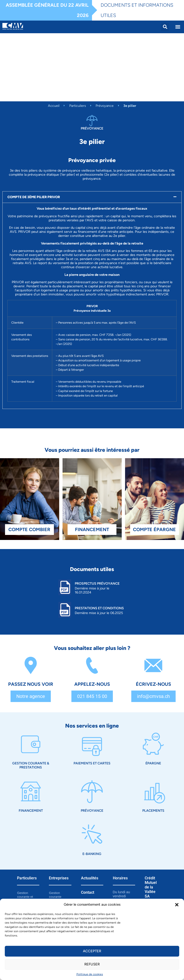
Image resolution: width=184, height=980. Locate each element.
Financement (31, 811)
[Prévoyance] (92, 792)
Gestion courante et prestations (25, 897)
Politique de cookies (90, 974)
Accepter (92, 951)
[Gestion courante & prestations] (31, 744)
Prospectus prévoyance (97, 583)
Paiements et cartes (92, 763)
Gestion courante (55, 895)
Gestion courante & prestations (31, 765)
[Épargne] (153, 744)
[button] (177, 905)
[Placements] (153, 792)
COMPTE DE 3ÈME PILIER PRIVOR (34, 197)
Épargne (153, 763)
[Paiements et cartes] (92, 744)
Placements (153, 811)
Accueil (54, 106)
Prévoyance (105, 106)
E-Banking (92, 854)
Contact (88, 892)
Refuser (92, 964)
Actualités (90, 878)
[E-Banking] (92, 835)
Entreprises (59, 878)
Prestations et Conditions (99, 608)
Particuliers (78, 106)
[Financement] (31, 792)
